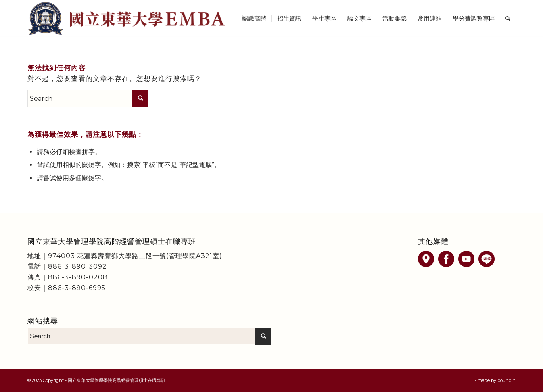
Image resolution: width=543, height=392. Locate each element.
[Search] (508, 19)
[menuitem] (254, 19)
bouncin (506, 380)
